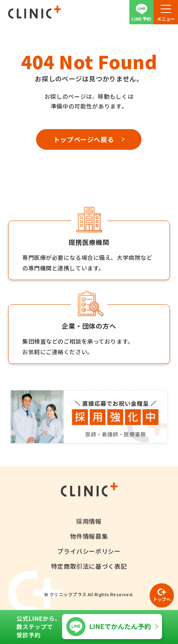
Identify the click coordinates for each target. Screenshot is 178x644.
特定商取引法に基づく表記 (89, 566)
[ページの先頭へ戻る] (162, 595)
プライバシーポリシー (89, 551)
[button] (166, 12)
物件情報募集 (89, 536)
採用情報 (89, 521)
